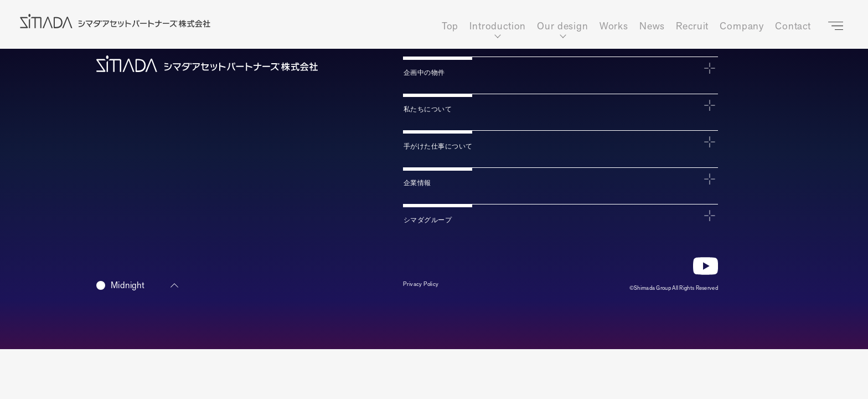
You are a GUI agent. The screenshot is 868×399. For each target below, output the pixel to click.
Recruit (692, 26)
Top (450, 26)
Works (614, 26)
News (652, 26)
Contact (793, 26)
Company (742, 26)
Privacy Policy (427, 287)
